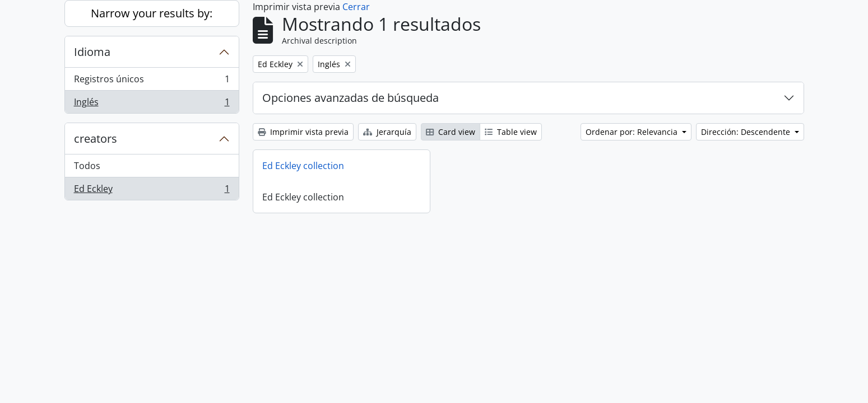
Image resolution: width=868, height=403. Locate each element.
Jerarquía (387, 132)
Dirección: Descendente (747, 132)
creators (96, 139)
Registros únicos (152, 81)
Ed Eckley (152, 191)
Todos (87, 166)
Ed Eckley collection (303, 166)
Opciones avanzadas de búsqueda (351, 98)
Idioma (92, 52)
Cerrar (356, 7)
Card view (451, 132)
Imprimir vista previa (303, 132)
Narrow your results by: (152, 13)
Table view (511, 132)
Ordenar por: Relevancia (633, 132)
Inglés (152, 104)
